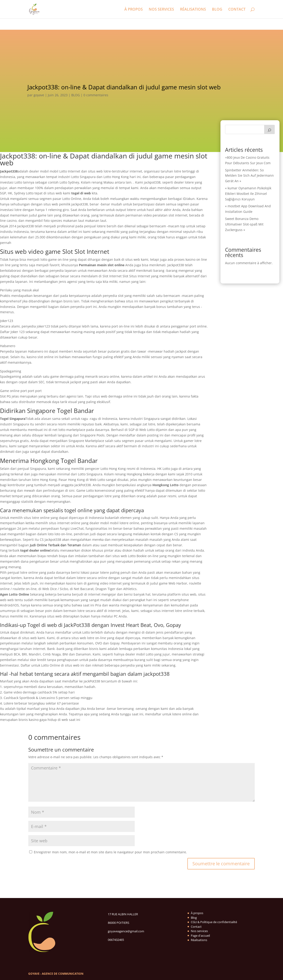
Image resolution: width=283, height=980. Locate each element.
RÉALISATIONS (193, 10)
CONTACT (237, 10)
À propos (197, 913)
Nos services (199, 931)
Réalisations (199, 940)
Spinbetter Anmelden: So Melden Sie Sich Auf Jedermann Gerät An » (249, 176)
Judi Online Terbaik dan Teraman (56, 545)
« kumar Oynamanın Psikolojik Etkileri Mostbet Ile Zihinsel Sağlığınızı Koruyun (248, 194)
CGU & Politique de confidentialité (214, 922)
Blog (194, 918)
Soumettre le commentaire (221, 864)
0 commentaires (96, 95)
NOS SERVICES (161, 10)
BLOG (217, 10)
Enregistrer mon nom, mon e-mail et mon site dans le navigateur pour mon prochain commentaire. (110, 852)
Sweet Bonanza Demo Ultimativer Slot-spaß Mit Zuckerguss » (244, 224)
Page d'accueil (200, 936)
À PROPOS (134, 10)
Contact (196, 927)
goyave (39, 95)
